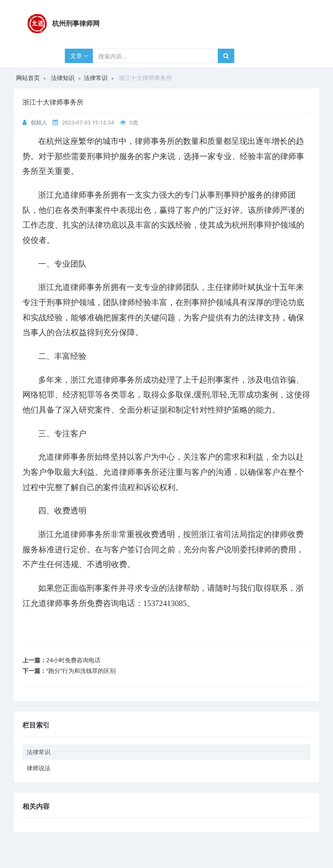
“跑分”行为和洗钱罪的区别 (81, 671)
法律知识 (63, 78)
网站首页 (28, 78)
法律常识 (96, 78)
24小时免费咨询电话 (73, 660)
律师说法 (39, 768)
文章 (79, 56)
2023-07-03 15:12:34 (88, 122)
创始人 (39, 122)
